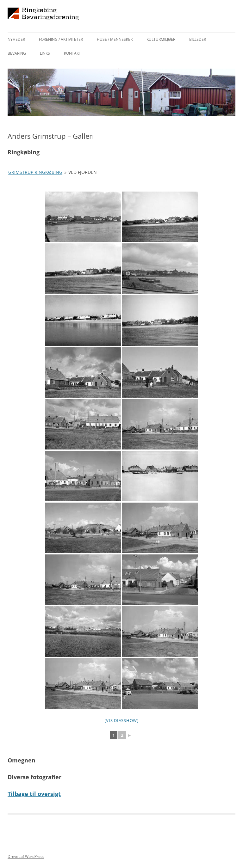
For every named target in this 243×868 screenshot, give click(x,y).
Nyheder (16, 39)
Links (45, 53)
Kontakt (72, 53)
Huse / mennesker (115, 39)
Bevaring (17, 53)
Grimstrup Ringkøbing (35, 172)
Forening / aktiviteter (61, 39)
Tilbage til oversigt (34, 794)
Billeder (198, 39)
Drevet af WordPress (26, 856)
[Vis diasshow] (121, 720)
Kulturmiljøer (161, 39)
